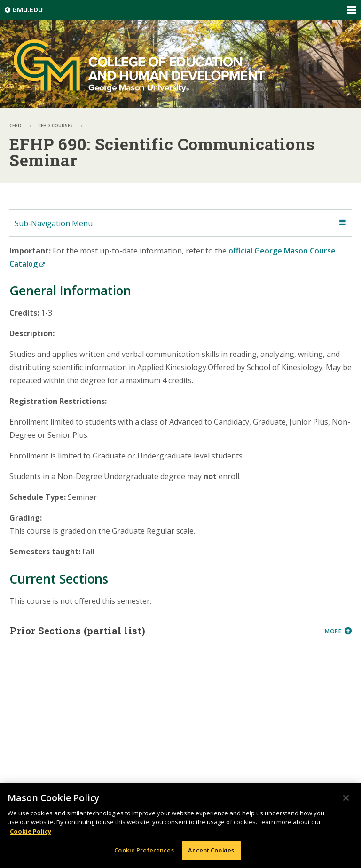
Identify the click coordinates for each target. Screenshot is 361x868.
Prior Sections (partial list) (164, 631)
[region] (180, 825)
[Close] (346, 798)
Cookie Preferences (144, 850)
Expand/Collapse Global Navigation (351, 10)
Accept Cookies (211, 850)
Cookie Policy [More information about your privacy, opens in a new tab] (31, 831)
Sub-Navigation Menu (54, 223)
